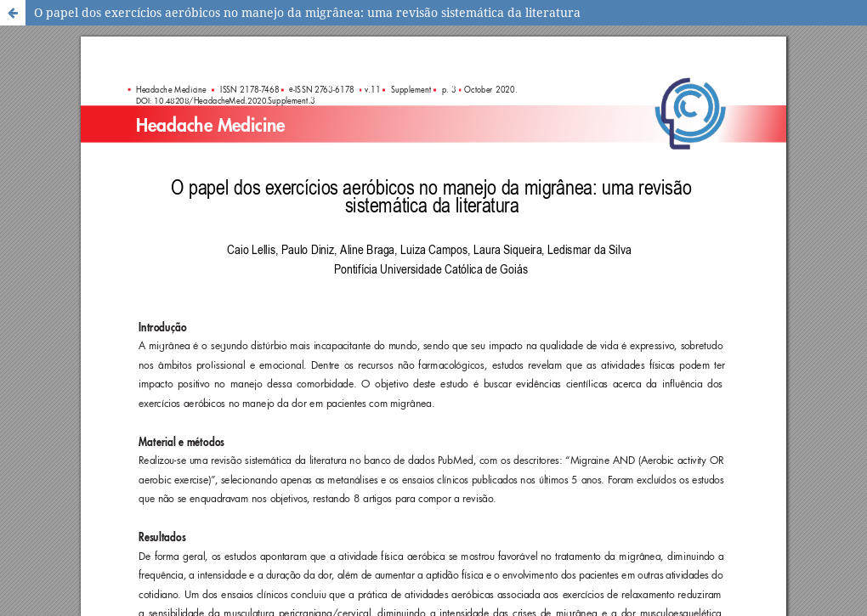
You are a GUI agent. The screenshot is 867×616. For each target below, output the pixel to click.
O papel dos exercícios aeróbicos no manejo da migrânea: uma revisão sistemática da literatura (307, 12)
